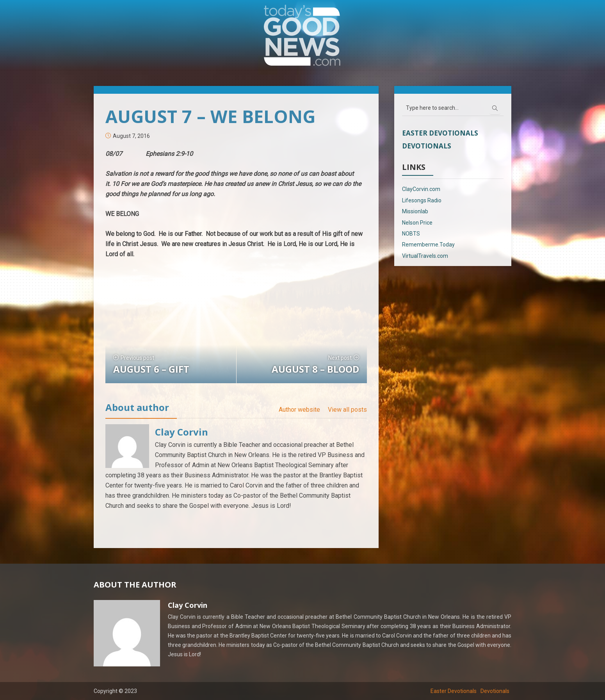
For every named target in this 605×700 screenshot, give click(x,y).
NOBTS (411, 234)
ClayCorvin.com (421, 189)
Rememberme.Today (428, 245)
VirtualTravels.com (425, 256)
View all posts (347, 410)
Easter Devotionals (440, 133)
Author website (299, 410)
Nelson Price (417, 223)
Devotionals (427, 146)
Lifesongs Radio (422, 200)
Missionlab (415, 211)
